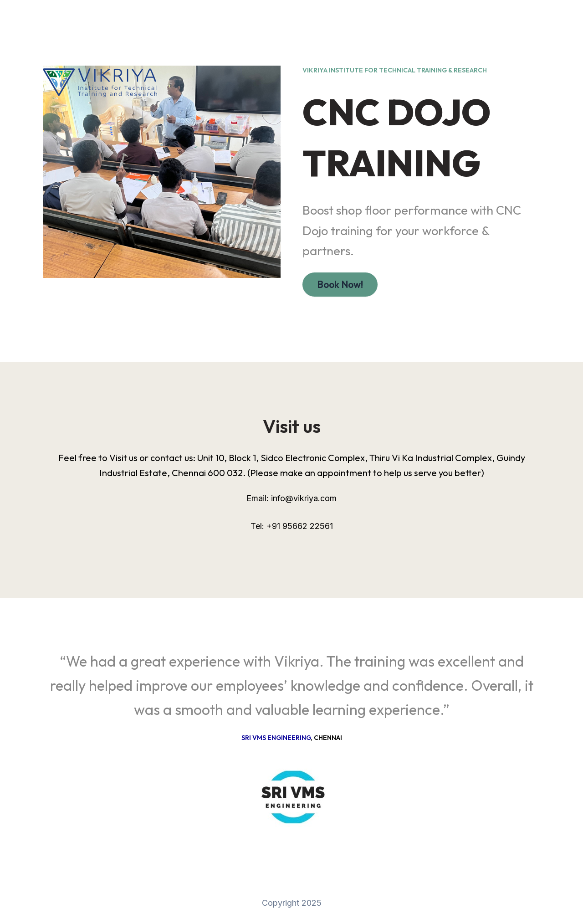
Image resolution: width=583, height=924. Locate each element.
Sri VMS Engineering (276, 738)
